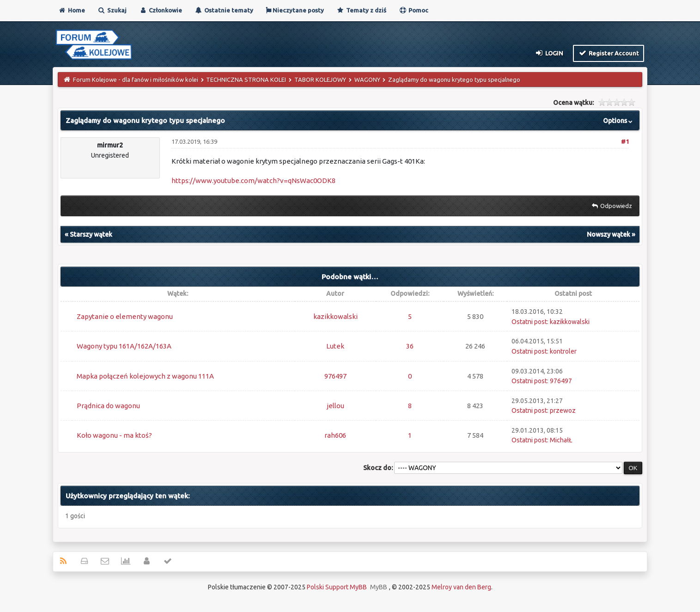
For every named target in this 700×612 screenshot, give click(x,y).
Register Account (609, 53)
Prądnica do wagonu (108, 406)
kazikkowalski (335, 316)
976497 (335, 376)
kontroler (563, 351)
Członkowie (161, 10)
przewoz (563, 410)
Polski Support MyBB (337, 587)
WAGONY (367, 80)
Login (549, 53)
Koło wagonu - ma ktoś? (114, 435)
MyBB (379, 587)
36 (410, 346)
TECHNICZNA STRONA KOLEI (246, 80)
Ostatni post (529, 322)
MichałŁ (561, 440)
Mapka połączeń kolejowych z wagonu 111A (145, 376)
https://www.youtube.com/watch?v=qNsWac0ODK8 (253, 181)
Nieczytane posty (295, 10)
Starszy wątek (91, 234)
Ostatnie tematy (224, 10)
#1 (625, 141)
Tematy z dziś (361, 10)
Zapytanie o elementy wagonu (125, 316)
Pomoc (414, 10)
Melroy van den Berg (461, 587)
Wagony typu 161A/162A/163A (124, 346)
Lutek (335, 346)
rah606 (335, 435)
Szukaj (112, 10)
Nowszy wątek (609, 234)
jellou (335, 406)
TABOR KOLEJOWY (320, 80)
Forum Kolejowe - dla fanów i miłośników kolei (136, 80)
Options (619, 121)
